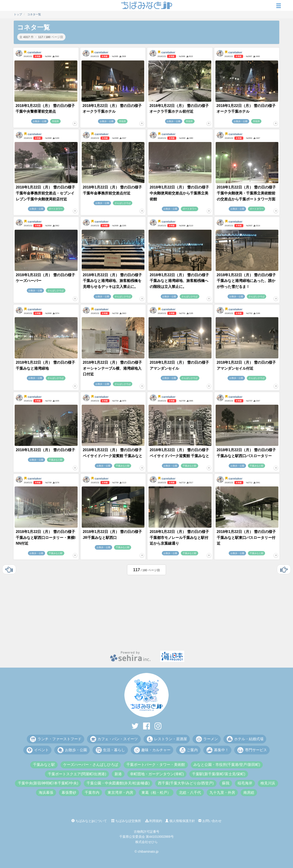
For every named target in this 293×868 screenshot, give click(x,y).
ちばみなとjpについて (89, 821)
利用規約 (154, 821)
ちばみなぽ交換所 (126, 821)
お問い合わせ (210, 821)
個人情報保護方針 (180, 821)
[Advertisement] (146, 612)
